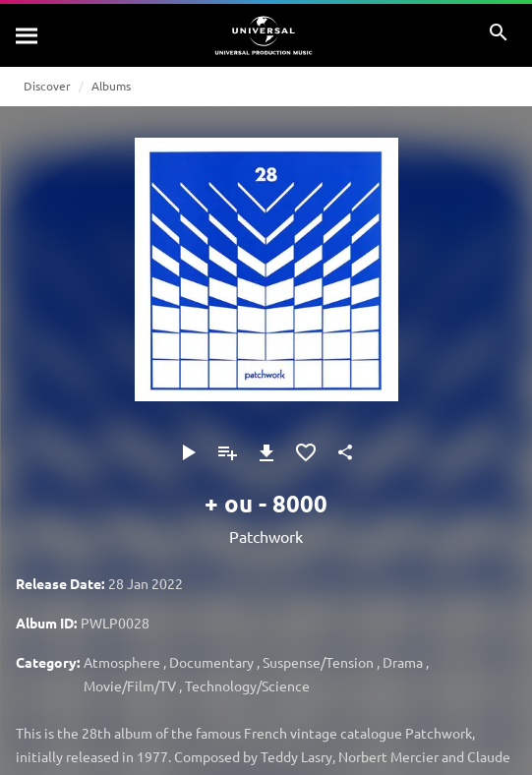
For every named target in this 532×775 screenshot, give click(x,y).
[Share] (345, 452)
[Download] (266, 452)
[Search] (28, 35)
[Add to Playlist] (227, 452)
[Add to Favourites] (306, 452)
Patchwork (266, 536)
